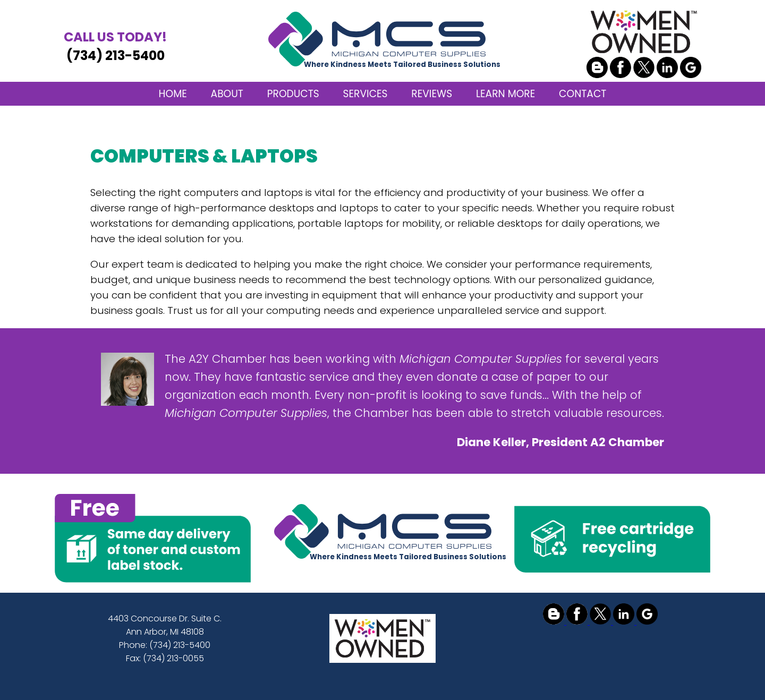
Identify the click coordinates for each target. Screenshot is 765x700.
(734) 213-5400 (115, 46)
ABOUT (227, 94)
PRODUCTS (293, 94)
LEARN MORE (505, 94)
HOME (173, 94)
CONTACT (583, 94)
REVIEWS (432, 94)
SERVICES (365, 94)
